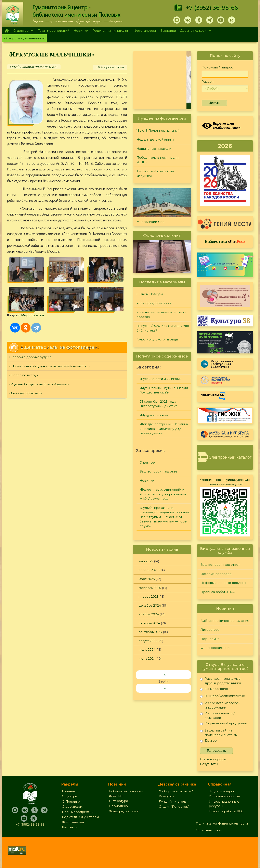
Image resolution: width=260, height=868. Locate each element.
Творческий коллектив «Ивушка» (155, 173)
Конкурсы (167, 796)
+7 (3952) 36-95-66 (212, 8)
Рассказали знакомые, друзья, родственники (221, 681)
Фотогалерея (145, 31)
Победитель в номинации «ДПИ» (158, 160)
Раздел (208, 82)
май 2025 (146, 561)
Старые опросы (213, 759)
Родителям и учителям (111, 31)
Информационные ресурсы (223, 583)
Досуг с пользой (195, 31)
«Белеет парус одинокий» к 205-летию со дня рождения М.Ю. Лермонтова (163, 494)
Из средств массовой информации (220, 705)
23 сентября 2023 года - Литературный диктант (159, 404)
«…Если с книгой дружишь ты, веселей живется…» (50, 366)
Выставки (168, 31)
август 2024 (148, 641)
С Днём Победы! (150, 294)
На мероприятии (216, 690)
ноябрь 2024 (149, 614)
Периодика (210, 639)
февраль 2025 (150, 588)
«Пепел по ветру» (24, 375)
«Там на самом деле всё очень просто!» (161, 314)
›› (165, 688)
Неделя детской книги (155, 139)
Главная (7, 31)
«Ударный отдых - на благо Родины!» (39, 384)
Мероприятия (32, 315)
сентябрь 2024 (150, 632)
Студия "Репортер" (174, 807)
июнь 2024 (147, 658)
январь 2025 (148, 597)
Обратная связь (209, 830)
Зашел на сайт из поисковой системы (219, 733)
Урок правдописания (154, 303)
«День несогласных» (26, 393)
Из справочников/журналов (217, 715)
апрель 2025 (148, 570)
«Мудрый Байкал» (154, 415)
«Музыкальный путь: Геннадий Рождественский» (164, 390)
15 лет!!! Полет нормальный (158, 131)
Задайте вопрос (222, 791)
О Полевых (71, 801)
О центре (22, 31)
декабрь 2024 (150, 605)
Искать (214, 103)
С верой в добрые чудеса (30, 357)
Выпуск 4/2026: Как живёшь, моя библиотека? (163, 328)
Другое (208, 741)
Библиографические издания (225, 621)
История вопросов (216, 574)
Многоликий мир (151, 222)
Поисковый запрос (217, 67)
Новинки (81, 31)
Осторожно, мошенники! (24, 38)
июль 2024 (147, 650)
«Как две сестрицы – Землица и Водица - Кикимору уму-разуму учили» (164, 429)
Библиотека (225, 241)
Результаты (209, 764)
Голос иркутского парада (157, 339)
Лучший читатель (173, 801)
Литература (210, 630)
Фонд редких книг (216, 648)
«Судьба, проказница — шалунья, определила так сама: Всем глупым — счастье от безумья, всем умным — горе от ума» (165, 517)
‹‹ (165, 675)
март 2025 (147, 579)
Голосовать (216, 751)
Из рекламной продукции (224, 724)
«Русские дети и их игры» (160, 379)
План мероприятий (54, 31)
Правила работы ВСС (218, 592)
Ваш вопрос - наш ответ (159, 471)
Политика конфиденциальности (222, 823)
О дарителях (72, 807)
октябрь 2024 (149, 623)
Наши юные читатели (154, 149)
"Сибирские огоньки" (176, 791)
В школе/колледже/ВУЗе (223, 697)
